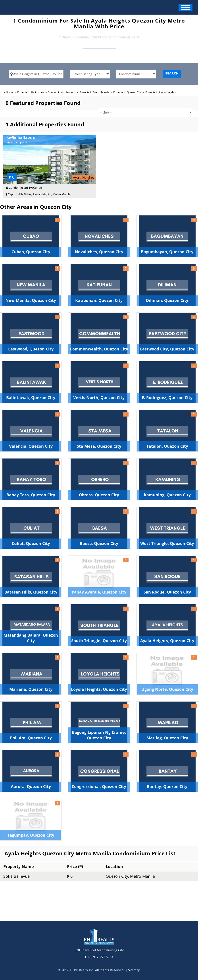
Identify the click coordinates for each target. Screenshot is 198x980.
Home (10, 92)
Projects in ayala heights (161, 92)
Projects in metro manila (94, 92)
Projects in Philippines (31, 92)
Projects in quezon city (127, 92)
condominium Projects (62, 92)
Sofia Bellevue (16, 876)
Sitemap (134, 970)
